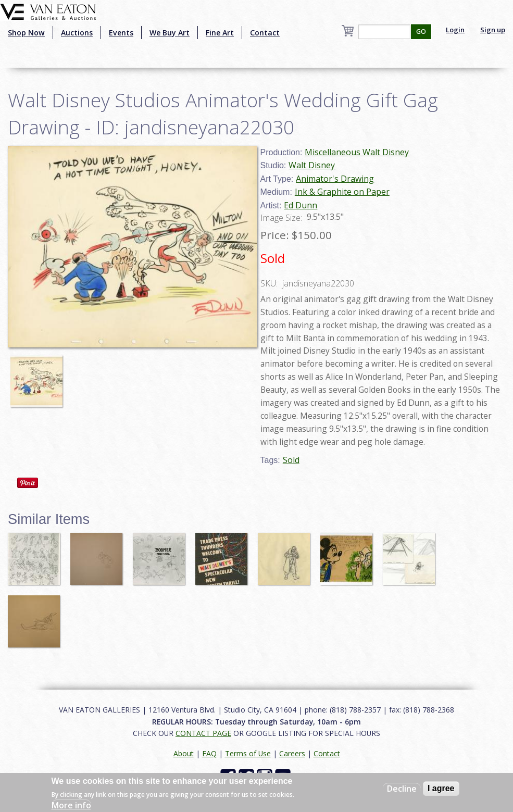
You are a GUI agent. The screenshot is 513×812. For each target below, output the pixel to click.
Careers (292, 753)
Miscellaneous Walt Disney (357, 152)
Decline (402, 789)
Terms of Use (248, 753)
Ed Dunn (301, 205)
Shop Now (26, 33)
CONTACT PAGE (203, 733)
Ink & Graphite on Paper (342, 192)
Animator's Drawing (335, 179)
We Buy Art (170, 33)
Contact (265, 33)
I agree (441, 788)
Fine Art (220, 33)
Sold (291, 460)
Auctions (77, 33)
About (184, 753)
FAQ (209, 753)
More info (71, 805)
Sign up (493, 30)
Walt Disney (312, 165)
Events (121, 33)
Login (455, 30)
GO (421, 32)
